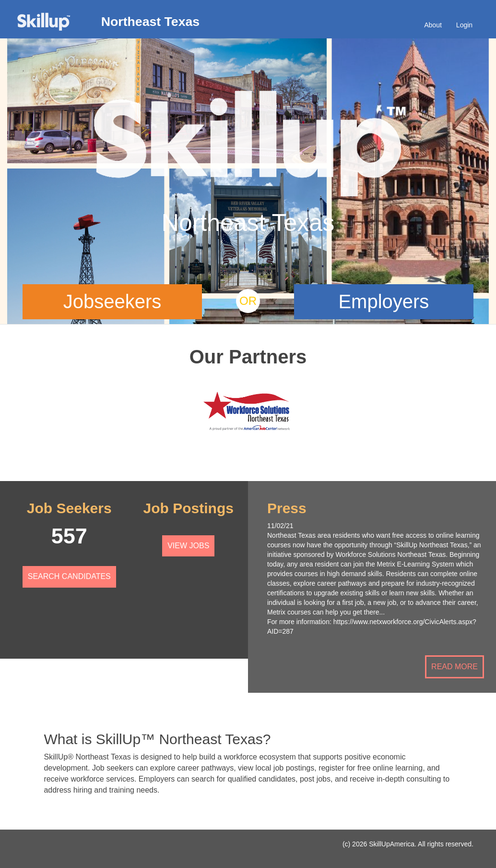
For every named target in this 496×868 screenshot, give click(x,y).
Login (464, 25)
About (433, 25)
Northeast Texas (150, 22)
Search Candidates (69, 576)
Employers (384, 301)
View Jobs (188, 546)
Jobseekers (112, 301)
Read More (455, 667)
